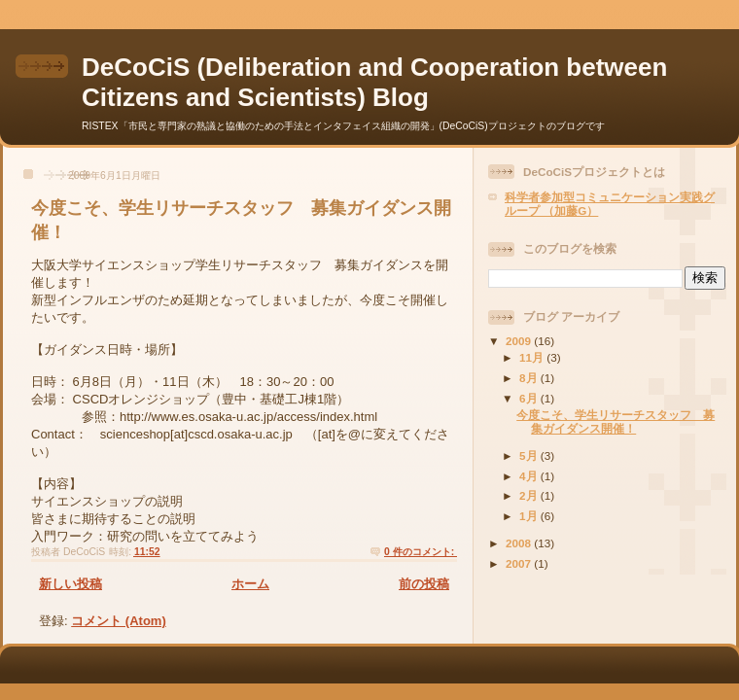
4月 (530, 476)
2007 (520, 563)
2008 (520, 543)
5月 (530, 455)
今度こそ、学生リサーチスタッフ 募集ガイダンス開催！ (616, 421)
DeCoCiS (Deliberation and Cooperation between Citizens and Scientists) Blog (374, 82)
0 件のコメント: (421, 552)
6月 (530, 398)
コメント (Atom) (119, 621)
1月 (530, 516)
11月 (533, 357)
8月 (530, 378)
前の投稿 (424, 584)
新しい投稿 (70, 584)
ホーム (250, 584)
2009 (520, 341)
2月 (530, 495)
